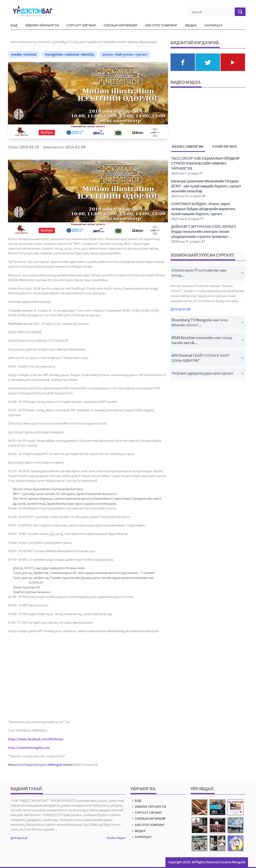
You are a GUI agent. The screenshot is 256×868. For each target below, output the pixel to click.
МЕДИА (191, 26)
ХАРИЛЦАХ (213, 26)
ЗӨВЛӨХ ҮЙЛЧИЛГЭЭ (42, 26)
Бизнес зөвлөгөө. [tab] (188, 147)
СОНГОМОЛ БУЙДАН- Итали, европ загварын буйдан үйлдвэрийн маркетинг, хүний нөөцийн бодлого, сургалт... (204, 209)
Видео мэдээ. (186, 82)
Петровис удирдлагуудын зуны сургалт (208, 373)
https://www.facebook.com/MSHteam (36, 739)
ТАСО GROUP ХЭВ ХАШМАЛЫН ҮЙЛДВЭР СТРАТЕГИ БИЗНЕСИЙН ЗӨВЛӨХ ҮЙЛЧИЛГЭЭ (205, 163)
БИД (14, 26)
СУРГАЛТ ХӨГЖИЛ (81, 26)
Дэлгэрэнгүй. (181, 309)
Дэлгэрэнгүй (19, 838)
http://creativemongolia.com (29, 748)
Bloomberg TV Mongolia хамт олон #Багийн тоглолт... (208, 323)
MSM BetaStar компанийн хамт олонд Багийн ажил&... (208, 340)
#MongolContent (60, 765)
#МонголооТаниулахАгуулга (28, 765)
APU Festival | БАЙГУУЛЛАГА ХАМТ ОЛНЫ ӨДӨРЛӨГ (208, 358)
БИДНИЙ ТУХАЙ (26, 789)
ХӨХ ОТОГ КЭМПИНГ (161, 26)
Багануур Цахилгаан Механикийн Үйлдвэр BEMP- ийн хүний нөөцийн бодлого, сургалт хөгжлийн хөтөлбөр (206, 186)
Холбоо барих (116, 838)
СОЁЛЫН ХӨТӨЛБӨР (120, 26)
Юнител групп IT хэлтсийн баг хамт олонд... (208, 273)
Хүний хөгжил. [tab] (225, 147)
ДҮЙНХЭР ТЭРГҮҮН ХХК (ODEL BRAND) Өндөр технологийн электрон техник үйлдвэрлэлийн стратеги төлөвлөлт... (203, 232)
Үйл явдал (202, 789)
